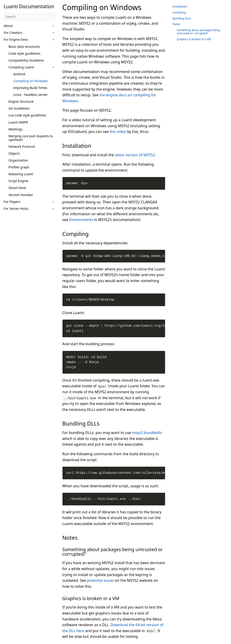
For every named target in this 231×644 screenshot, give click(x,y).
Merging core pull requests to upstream (31, 138)
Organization (18, 160)
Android (19, 74)
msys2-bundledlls (147, 433)
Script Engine (18, 181)
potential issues (100, 580)
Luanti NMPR (18, 122)
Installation (180, 7)
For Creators (13, 33)
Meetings (15, 129)
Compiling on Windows (31, 81)
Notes (176, 24)
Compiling (179, 12)
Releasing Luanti (21, 174)
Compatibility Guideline (26, 60)
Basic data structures (24, 47)
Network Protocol (22, 147)
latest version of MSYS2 (135, 155)
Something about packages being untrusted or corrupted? (198, 32)
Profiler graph (19, 167)
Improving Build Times (30, 88)
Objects (14, 153)
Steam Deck (17, 188)
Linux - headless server (30, 95)
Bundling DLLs (182, 18)
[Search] (29, 17)
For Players (12, 202)
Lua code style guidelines (27, 115)
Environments (81, 220)
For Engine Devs (16, 39)
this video (118, 132)
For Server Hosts (16, 209)
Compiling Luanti (21, 67)
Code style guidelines (24, 53)
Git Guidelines (19, 108)
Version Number (21, 195)
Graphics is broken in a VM (194, 39)
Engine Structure (21, 101)
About (8, 26)
